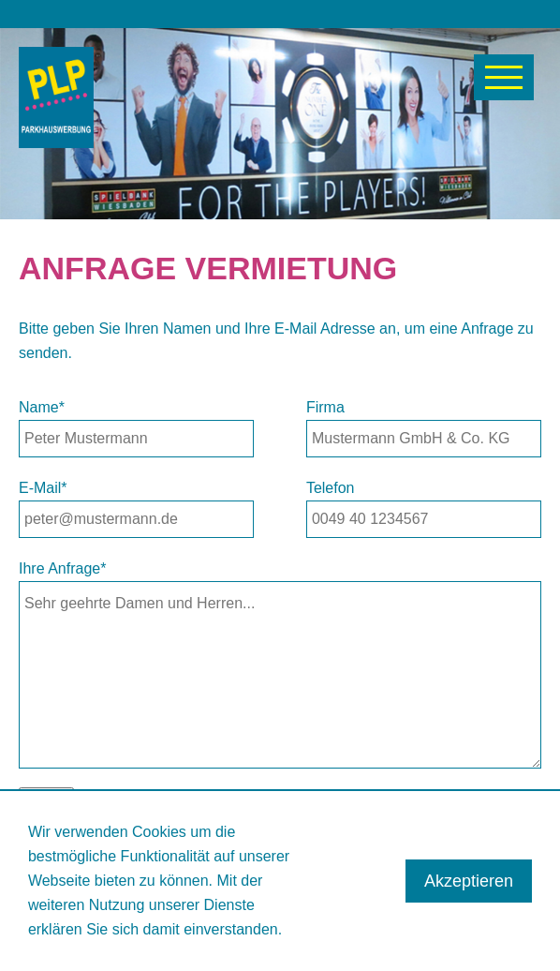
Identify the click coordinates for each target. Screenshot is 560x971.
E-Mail (43, 488)
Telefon (331, 488)
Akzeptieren (469, 881)
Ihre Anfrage (62, 568)
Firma (325, 407)
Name (42, 407)
